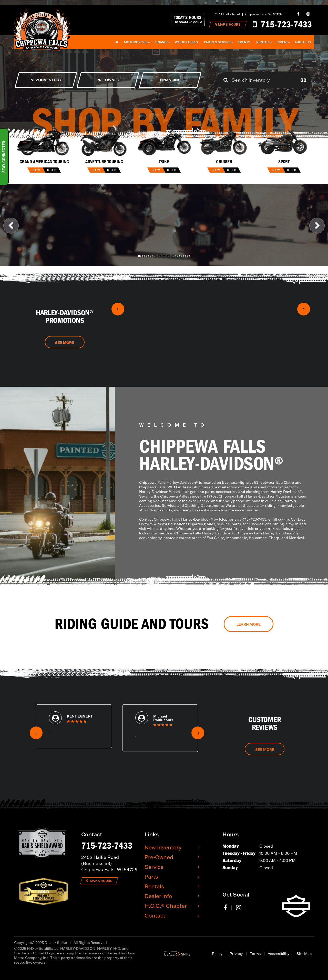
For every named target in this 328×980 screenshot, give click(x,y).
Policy (217, 954)
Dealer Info (158, 896)
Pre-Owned (159, 857)
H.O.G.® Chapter (166, 906)
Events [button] (244, 42)
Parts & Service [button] (218, 42)
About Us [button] (303, 42)
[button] (11, 225)
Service (154, 867)
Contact (155, 915)
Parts (151, 876)
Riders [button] (283, 42)
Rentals (154, 886)
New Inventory (163, 847)
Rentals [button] (263, 42)
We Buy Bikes (186, 42)
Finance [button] (162, 42)
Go (303, 80)
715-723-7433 (107, 846)
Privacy (236, 954)
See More (65, 343)
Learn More (249, 624)
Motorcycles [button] (136, 42)
